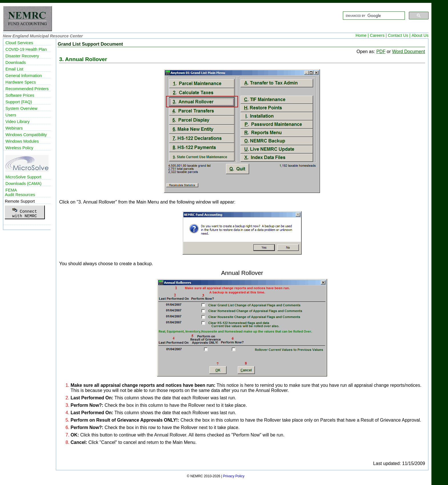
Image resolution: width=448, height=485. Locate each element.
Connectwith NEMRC (24, 212)
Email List (14, 69)
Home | (362, 35)
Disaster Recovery (22, 56)
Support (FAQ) (19, 102)
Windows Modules (22, 141)
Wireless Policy (19, 148)
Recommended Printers (27, 89)
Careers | (378, 35)
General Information (24, 76)
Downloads (16, 63)
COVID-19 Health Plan (26, 49)
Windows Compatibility (26, 135)
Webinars (14, 128)
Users (11, 115)
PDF (381, 52)
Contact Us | (399, 35)
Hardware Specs (21, 82)
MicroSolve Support (23, 177)
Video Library (18, 122)
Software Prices (20, 95)
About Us (420, 35)
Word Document (408, 52)
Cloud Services (19, 43)
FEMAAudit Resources (20, 192)
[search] (373, 16)
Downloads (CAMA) (23, 184)
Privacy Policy (234, 476)
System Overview (21, 108)
